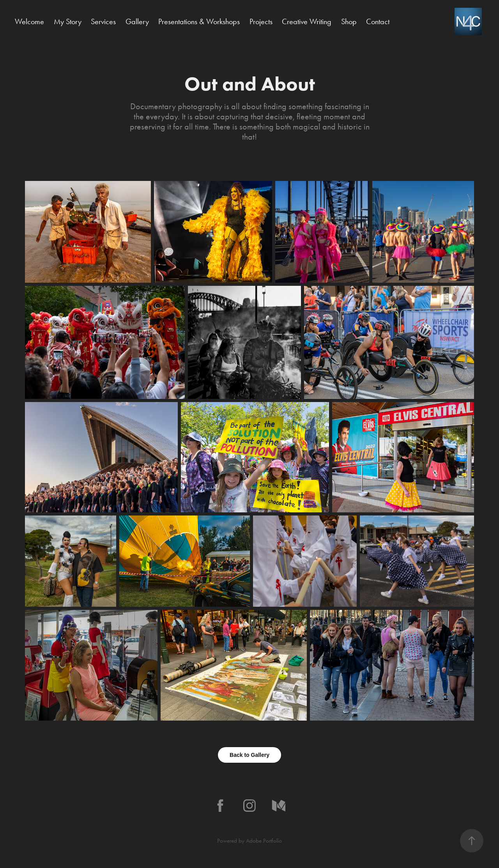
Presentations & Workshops (199, 21)
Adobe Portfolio (264, 841)
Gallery (137, 21)
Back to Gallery (249, 755)
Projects (261, 21)
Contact (378, 21)
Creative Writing (307, 21)
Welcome (29, 21)
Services (103, 21)
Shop (349, 21)
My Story (68, 21)
